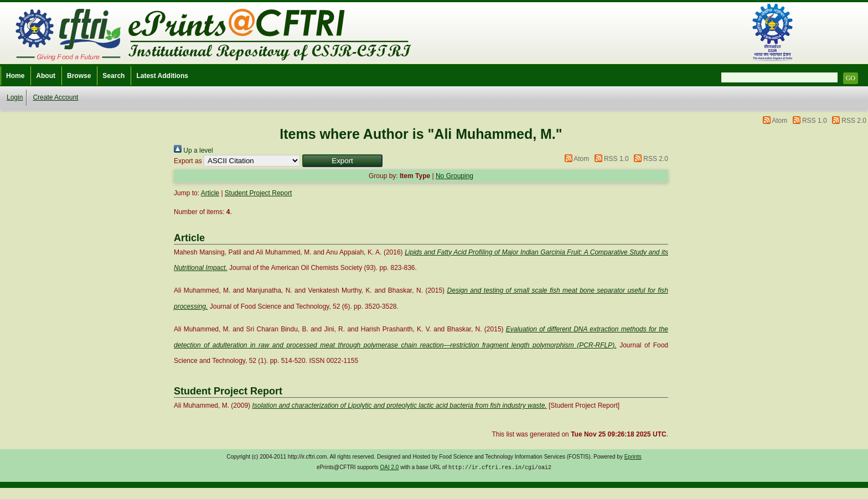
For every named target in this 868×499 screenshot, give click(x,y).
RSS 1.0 (815, 121)
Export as (188, 161)
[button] (342, 161)
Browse (79, 76)
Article (210, 193)
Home (15, 76)
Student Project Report (258, 193)
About (46, 76)
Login (15, 97)
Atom (779, 121)
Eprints (633, 457)
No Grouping (454, 176)
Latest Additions (162, 76)
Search (113, 76)
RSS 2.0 (854, 121)
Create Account (55, 97)
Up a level (193, 150)
